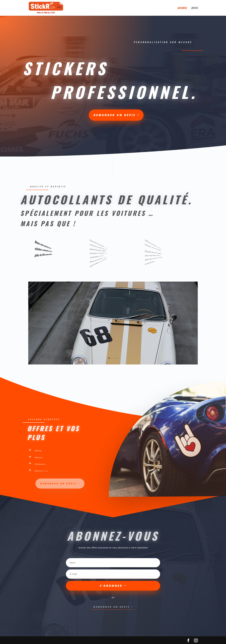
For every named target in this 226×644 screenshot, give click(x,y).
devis (194, 8)
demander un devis (66, 115)
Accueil (182, 8)
